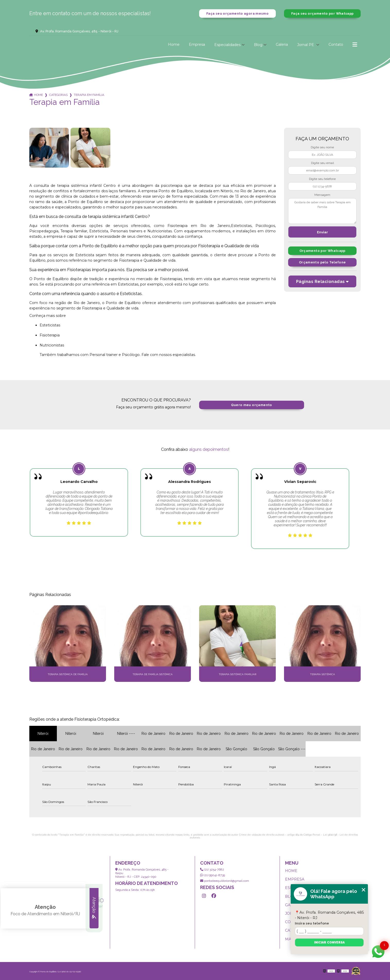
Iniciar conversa (329, 942)
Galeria (282, 45)
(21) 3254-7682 (212, 869)
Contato (336, 45)
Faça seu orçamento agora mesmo (237, 13)
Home (174, 45)
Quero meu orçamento (251, 405)
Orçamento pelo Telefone (322, 263)
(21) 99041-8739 (212, 875)
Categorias (58, 95)
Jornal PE (306, 45)
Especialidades (227, 45)
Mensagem (322, 195)
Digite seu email (322, 163)
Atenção (94, 908)
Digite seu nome (322, 147)
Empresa (197, 45)
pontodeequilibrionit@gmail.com (225, 881)
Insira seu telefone (312, 923)
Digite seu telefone (322, 179)
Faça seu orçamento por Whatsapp (322, 13)
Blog (258, 45)
